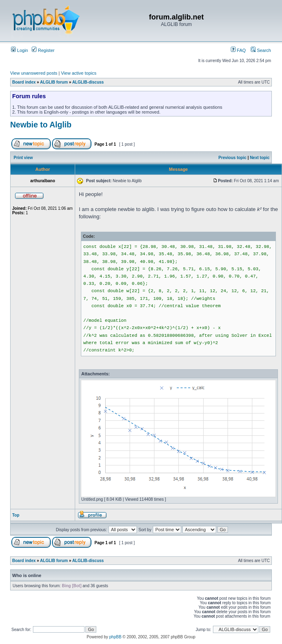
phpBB (115, 637)
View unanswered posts (34, 73)
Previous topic (233, 158)
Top (16, 515)
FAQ (238, 50)
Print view (23, 158)
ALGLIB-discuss (88, 82)
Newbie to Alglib (41, 125)
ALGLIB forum (54, 82)
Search (261, 50)
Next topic (260, 158)
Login (20, 50)
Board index (24, 82)
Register (43, 50)
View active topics (79, 73)
